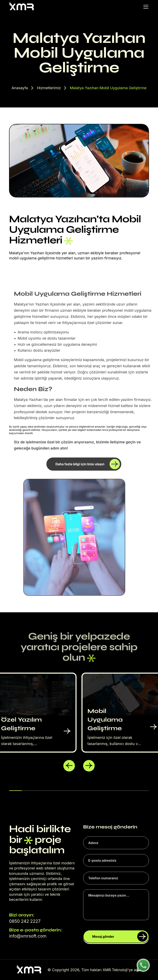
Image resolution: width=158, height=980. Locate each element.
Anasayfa (20, 88)
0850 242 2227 (25, 921)
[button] (69, 766)
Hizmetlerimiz (49, 88)
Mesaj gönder (120, 937)
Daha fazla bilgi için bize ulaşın (92, 464)
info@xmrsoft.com (28, 936)
